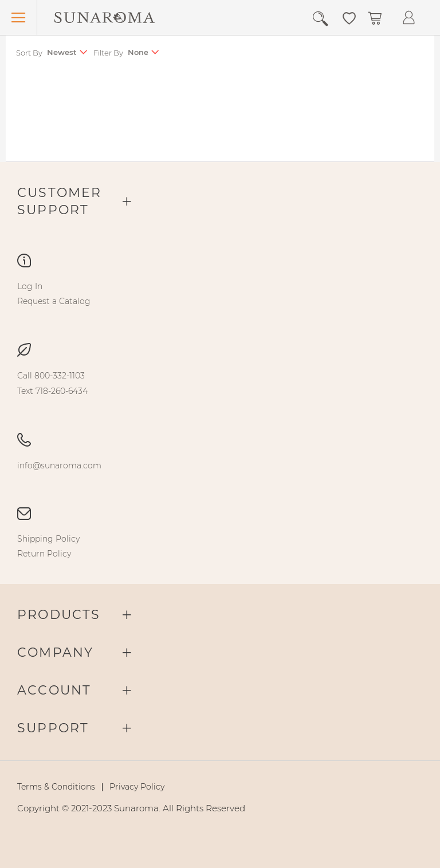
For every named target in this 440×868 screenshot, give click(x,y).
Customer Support (60, 201)
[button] (349, 17)
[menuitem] (30, 286)
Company (55, 652)
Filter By (108, 53)
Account (54, 690)
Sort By (29, 53)
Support (53, 728)
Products (59, 615)
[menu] (220, 294)
